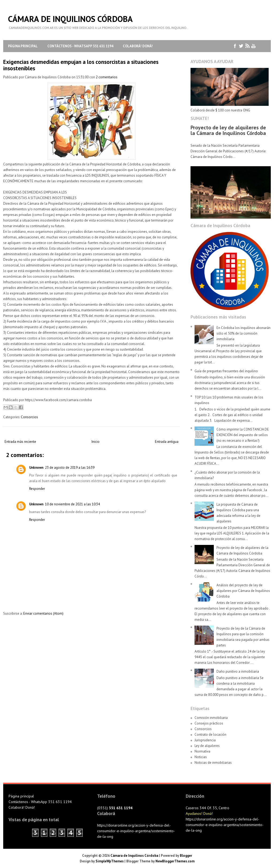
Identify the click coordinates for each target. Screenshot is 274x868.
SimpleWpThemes (110, 861)
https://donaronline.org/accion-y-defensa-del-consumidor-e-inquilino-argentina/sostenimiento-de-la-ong (136, 831)
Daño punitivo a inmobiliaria (238, 671)
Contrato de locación (210, 735)
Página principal (23, 46)
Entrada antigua (167, 442)
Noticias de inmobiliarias (213, 763)
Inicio (96, 442)
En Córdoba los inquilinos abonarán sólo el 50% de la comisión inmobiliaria (243, 333)
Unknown (36, 468)
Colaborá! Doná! (138, 46)
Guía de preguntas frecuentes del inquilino (226, 371)
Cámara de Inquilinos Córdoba (70, 19)
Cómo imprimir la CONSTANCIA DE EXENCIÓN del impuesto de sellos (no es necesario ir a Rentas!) (243, 435)
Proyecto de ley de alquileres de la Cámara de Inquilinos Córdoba (228, 130)
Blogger (186, 856)
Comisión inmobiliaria (211, 718)
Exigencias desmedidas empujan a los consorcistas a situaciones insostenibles (81, 65)
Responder (37, 489)
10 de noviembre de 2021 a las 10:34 (72, 504)
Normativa (202, 751)
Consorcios (29, 417)
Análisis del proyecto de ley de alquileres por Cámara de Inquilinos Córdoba (243, 591)
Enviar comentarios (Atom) (43, 613)
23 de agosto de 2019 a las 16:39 (70, 468)
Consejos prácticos (209, 723)
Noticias (201, 757)
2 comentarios (107, 77)
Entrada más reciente (20, 442)
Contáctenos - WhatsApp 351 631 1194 (80, 46)
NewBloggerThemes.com (175, 861)
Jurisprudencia (205, 740)
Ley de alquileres (207, 746)
